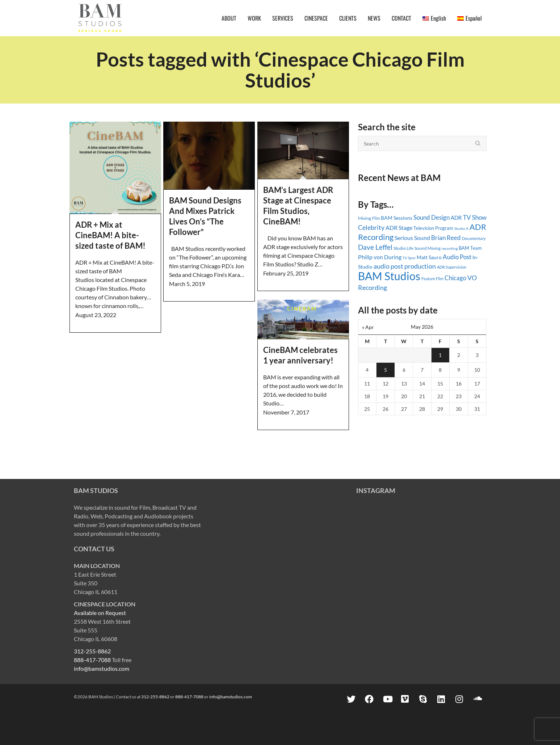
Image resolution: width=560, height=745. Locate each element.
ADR (456, 218)
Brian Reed (446, 238)
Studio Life (403, 248)
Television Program (433, 228)
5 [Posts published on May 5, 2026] (386, 370)
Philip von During (380, 257)
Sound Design (431, 217)
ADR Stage (399, 228)
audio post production (405, 266)
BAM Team (470, 248)
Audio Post (457, 257)
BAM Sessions (397, 218)
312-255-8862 (92, 651)
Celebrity (371, 227)
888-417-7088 (92, 660)
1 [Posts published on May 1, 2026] (440, 355)
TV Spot (409, 258)
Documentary (474, 238)
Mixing (365, 218)
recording (450, 248)
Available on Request (100, 613)
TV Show (475, 217)
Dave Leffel (375, 247)
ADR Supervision (452, 267)
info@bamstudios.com (102, 668)
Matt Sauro (429, 257)
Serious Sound (412, 238)
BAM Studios (389, 276)
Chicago (455, 278)
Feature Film (432, 279)
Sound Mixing (428, 248)
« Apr (368, 327)
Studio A (461, 228)
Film (376, 218)
